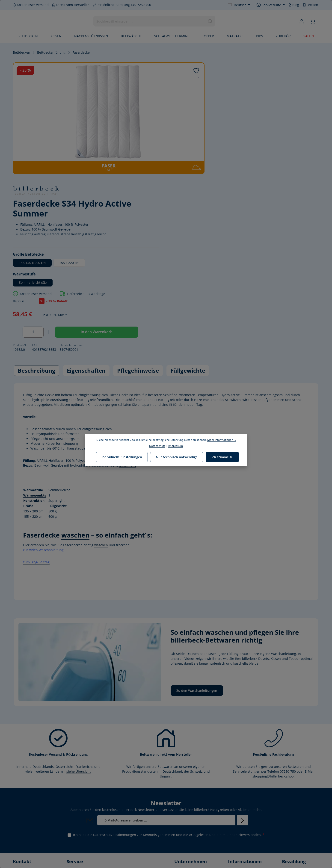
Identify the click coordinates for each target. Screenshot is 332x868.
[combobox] (149, 21)
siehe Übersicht (79, 652)
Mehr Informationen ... (222, 440)
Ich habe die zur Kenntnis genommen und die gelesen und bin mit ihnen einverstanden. (169, 715)
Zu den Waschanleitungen (197, 571)
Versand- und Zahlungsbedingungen (246, 794)
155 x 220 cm (253, 143)
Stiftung (180, 798)
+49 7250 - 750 (28, 770)
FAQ (231, 754)
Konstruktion (34, 381)
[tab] (37, 251)
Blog (294, 5)
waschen (75, 416)
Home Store (183, 827)
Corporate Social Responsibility (187, 787)
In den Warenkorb (279, 212)
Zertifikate (182, 805)
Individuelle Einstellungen (122, 457)
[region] (100, 118)
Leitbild (180, 769)
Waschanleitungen (242, 762)
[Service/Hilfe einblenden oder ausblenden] (271, 5)
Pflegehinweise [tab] (138, 251)
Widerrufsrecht (240, 784)
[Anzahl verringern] (202, 212)
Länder (131, 760)
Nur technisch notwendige (177, 457)
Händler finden (240, 769)
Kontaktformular (26, 812)
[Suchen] (210, 21)
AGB (192, 715)
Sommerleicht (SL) (217, 162)
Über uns (181, 762)
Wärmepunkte (35, 376)
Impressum (237, 834)
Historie (180, 754)
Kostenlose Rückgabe (244, 820)
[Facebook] (17, 840)
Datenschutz (238, 827)
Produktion (183, 812)
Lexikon (310, 5)
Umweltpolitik (185, 776)
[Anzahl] (217, 212)
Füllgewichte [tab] (188, 251)
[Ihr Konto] (301, 22)
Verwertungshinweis (244, 842)
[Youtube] (25, 840)
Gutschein (236, 812)
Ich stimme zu (222, 457)
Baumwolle (128, 346)
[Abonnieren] (242, 701)
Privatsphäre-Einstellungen (239, 852)
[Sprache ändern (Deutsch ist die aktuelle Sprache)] (239, 5)
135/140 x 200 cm (216, 143)
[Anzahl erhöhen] (232, 212)
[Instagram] (32, 840)
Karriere (181, 820)
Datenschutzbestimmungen (115, 715)
